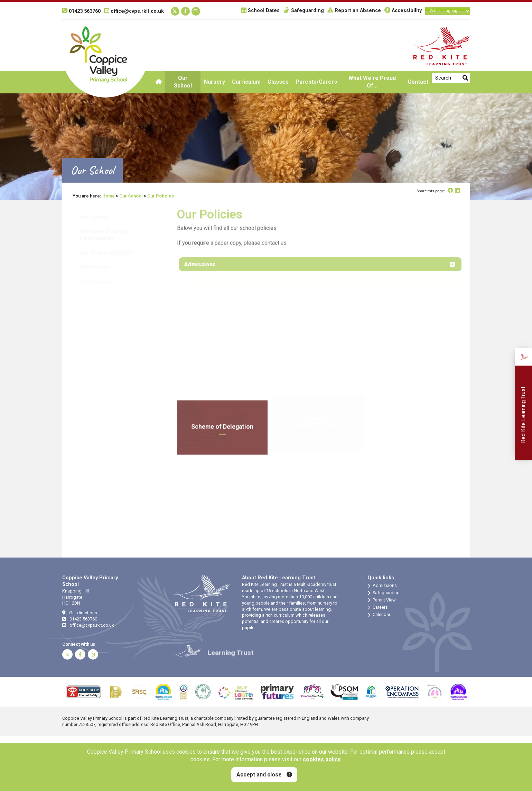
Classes (278, 82)
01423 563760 (80, 619)
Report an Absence (354, 11)
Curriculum (246, 82)
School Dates (260, 11)
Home (109, 196)
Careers (378, 607)
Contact (418, 82)
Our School (183, 82)
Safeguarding (304, 11)
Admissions (382, 586)
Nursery (214, 82)
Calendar (379, 615)
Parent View (382, 600)
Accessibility (403, 11)
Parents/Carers (316, 82)
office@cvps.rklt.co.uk (88, 625)
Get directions (80, 613)
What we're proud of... (372, 82)
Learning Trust (231, 658)
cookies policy (322, 759)
